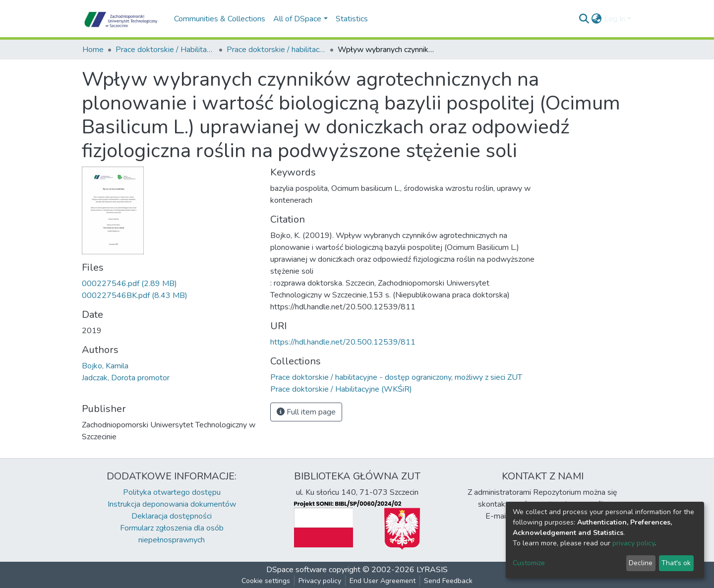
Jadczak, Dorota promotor (126, 378)
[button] (597, 19)
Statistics (352, 19)
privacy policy (633, 543)
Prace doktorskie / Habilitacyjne (165, 50)
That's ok (676, 563)
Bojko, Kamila (105, 366)
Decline (641, 563)
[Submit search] (584, 19)
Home (93, 50)
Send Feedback (448, 581)
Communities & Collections (220, 19)
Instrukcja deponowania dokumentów (172, 504)
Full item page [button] (306, 412)
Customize (529, 563)
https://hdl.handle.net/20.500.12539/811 (343, 342)
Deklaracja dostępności (172, 516)
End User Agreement (383, 581)
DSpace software (297, 570)
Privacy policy (320, 581)
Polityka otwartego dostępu (172, 492)
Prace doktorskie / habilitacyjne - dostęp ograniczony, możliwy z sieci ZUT (276, 50)
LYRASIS (432, 570)
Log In (615, 19)
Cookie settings (266, 581)
